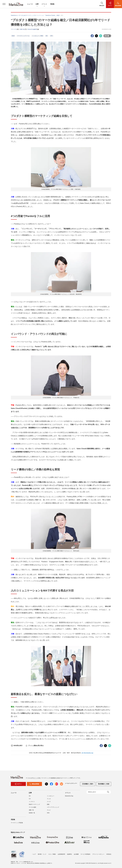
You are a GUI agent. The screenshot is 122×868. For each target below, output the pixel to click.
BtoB (13, 36)
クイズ (49, 802)
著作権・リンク (42, 854)
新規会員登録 (34, 784)
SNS (48, 813)
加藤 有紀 (22, 29)
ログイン (18, 784)
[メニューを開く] (4, 4)
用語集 (52, 4)
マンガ (49, 799)
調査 (48, 804)
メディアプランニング (53, 807)
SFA (52, 36)
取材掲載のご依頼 (104, 784)
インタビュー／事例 (38, 36)
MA (47, 36)
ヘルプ (34, 854)
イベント (44, 4)
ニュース (30, 4)
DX (30, 796)
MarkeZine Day (69, 796)
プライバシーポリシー (98, 854)
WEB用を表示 (17, 746)
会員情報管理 (61, 854)
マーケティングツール (23, 36)
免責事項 (69, 854)
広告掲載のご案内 (88, 784)
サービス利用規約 (85, 854)
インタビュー (51, 796)
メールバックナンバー (71, 783)
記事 (37, 4)
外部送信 (109, 854)
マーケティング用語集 (17, 823)
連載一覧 (31, 810)
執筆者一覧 (32, 813)
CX (30, 799)
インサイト (32, 802)
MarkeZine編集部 (32, 29)
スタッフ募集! (52, 854)
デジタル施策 (33, 807)
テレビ (49, 810)
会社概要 (76, 854)
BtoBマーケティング (34, 804)
